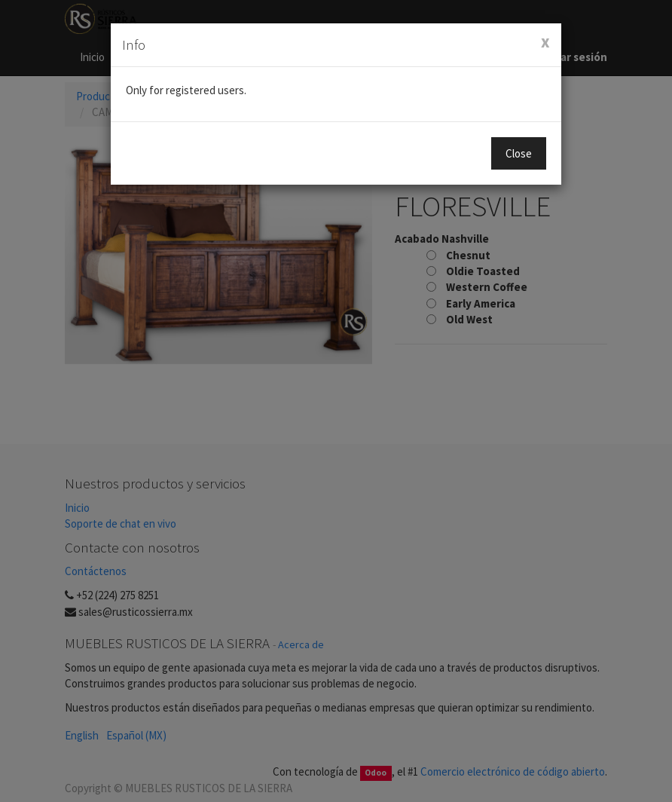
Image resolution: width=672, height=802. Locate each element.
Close (519, 153)
